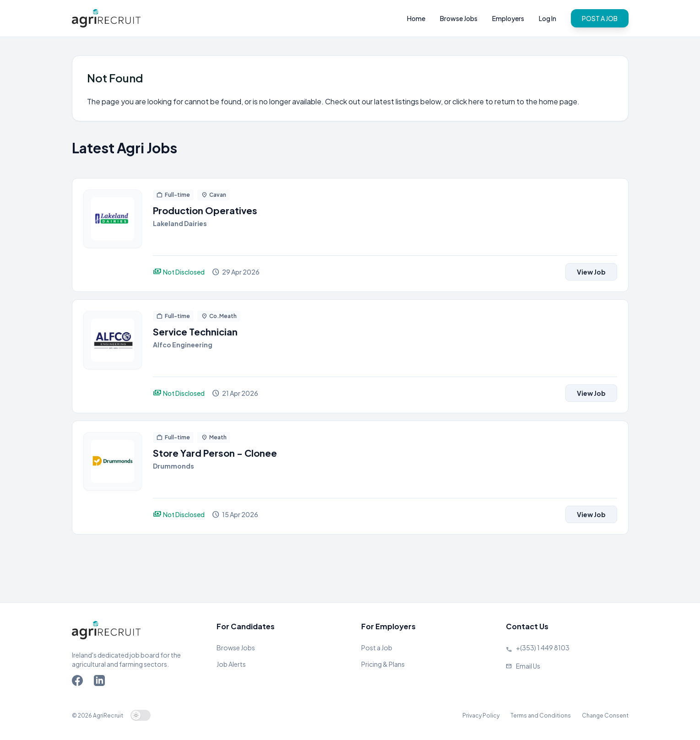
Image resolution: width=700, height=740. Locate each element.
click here (468, 101)
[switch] (141, 715)
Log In (548, 18)
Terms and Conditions (541, 716)
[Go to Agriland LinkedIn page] (101, 682)
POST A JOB (600, 18)
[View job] (113, 235)
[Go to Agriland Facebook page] (79, 682)
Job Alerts (231, 664)
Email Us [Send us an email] (528, 666)
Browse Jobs (459, 18)
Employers (508, 18)
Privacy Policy (481, 716)
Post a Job (377, 648)
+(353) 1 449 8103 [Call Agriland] (543, 648)
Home (416, 18)
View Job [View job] (591, 272)
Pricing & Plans (383, 664)
